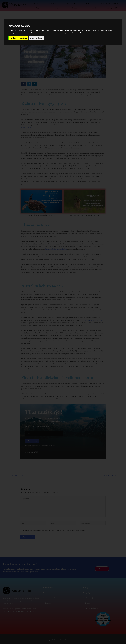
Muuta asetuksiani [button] (36, 38)
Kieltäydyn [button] (23, 38)
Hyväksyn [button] (13, 38)
